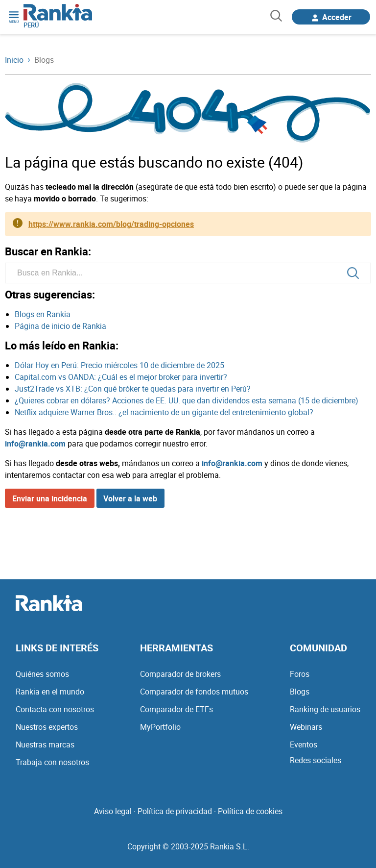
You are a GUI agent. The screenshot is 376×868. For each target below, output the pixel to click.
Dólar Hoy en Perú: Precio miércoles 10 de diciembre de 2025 (119, 365)
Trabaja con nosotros (52, 762)
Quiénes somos (42, 674)
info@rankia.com (35, 444)
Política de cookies (250, 811)
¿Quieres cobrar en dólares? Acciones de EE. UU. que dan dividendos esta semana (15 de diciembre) (187, 400)
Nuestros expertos (47, 727)
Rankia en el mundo (50, 692)
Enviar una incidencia (50, 498)
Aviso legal (113, 811)
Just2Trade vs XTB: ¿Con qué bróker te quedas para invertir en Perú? (133, 389)
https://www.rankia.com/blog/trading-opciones (111, 224)
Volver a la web (130, 498)
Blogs (300, 692)
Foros (300, 674)
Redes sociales (316, 760)
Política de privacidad (175, 811)
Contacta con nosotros (55, 709)
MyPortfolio (160, 727)
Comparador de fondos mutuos (194, 692)
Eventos (304, 744)
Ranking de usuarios (325, 709)
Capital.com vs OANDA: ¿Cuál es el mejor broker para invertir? (121, 377)
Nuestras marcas (45, 744)
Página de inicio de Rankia (60, 326)
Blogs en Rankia (43, 314)
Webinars (306, 727)
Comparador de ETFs (176, 709)
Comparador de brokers (180, 674)
